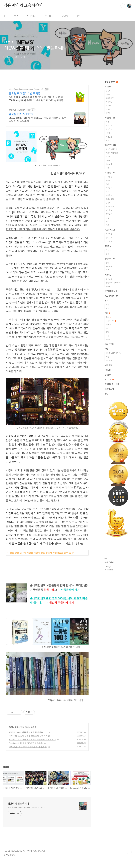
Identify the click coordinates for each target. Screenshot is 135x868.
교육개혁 (109, 109)
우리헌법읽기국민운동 (114, 353)
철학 (107, 263)
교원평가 (109, 94)
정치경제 (108, 370)
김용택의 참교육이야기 (23, 6)
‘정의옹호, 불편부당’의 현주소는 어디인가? (28, 753)
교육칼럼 (109, 177)
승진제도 (109, 91)
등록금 (108, 168)
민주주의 (109, 379)
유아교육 (109, 238)
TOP (129, 858)
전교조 (108, 250)
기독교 (108, 305)
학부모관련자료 (111, 145)
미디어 (17, 733)
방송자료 (108, 275)
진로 (107, 270)
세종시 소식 (109, 389)
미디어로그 (32, 16)
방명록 (65, 16)
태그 (16, 16)
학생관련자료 (110, 118)
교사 (107, 184)
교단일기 (109, 214)
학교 (107, 192)
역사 (107, 336)
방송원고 (109, 286)
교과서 (108, 203)
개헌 (107, 357)
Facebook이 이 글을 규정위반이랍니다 (26, 749)
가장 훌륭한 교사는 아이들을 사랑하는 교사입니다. (27, 814)
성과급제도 (110, 98)
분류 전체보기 (111, 82)
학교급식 (109, 129)
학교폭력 (109, 126)
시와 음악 (108, 365)
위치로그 (49, 16)
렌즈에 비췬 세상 (111, 296)
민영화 (108, 325)
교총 (107, 254)
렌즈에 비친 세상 (111, 291)
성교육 (108, 113)
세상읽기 (109, 340)
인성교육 (109, 266)
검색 (123, 6)
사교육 (108, 157)
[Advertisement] (47, 110)
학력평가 (109, 188)
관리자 (79, 16)
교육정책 (108, 87)
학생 (107, 122)
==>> (69, 596)
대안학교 (109, 241)
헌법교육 (109, 361)
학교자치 (109, 106)
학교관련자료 (110, 230)
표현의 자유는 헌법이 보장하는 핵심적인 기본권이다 (32, 746)
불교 (107, 308)
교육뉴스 (109, 279)
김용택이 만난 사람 (112, 384)
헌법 (106, 349)
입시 (107, 141)
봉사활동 (109, 195)
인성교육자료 (110, 259)
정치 (11, 733)
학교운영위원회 (111, 149)
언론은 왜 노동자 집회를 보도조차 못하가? (28, 742)
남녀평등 (109, 133)
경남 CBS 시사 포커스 (114, 283)
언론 (107, 225)
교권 (107, 218)
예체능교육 (110, 199)
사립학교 (109, 210)
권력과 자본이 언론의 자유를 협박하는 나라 (28, 739)
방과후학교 (110, 207)
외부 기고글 (109, 344)
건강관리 (108, 375)
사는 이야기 (111, 321)
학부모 (108, 180)
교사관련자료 (110, 173)
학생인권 (109, 137)
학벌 (107, 222)
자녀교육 (109, 164)
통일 (106, 394)
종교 (106, 301)
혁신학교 (109, 102)
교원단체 (108, 246)
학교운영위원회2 (112, 153)
